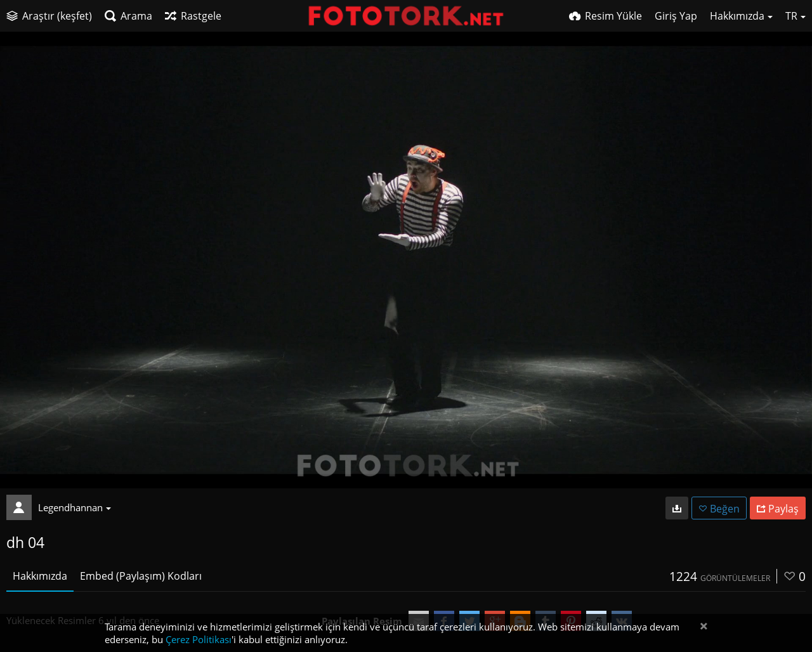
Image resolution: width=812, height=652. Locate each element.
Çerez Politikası (199, 639)
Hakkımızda (40, 576)
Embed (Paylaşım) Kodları (141, 576)
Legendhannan (75, 507)
